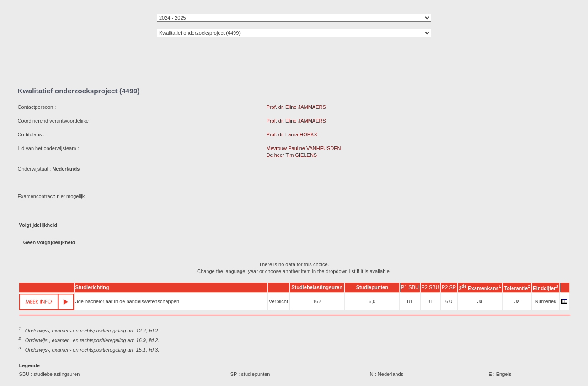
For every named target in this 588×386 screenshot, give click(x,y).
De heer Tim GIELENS (292, 155)
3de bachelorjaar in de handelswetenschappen (128, 301)
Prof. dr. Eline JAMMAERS (296, 107)
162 (317, 301)
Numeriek (545, 301)
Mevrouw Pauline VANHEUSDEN (304, 148)
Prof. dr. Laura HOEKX (292, 134)
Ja (480, 301)
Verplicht (278, 301)
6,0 (372, 301)
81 (410, 301)
